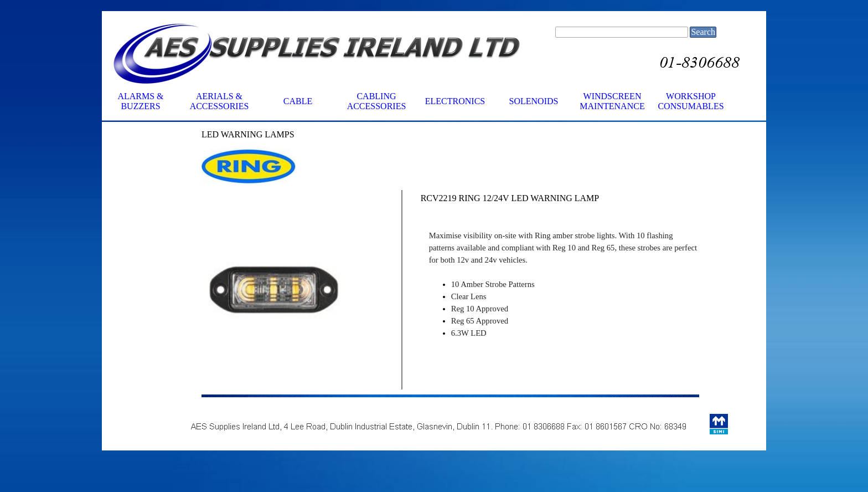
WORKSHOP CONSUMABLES (691, 101)
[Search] (622, 32)
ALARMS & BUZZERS (140, 101)
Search (703, 32)
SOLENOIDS (534, 101)
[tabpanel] (274, 135)
